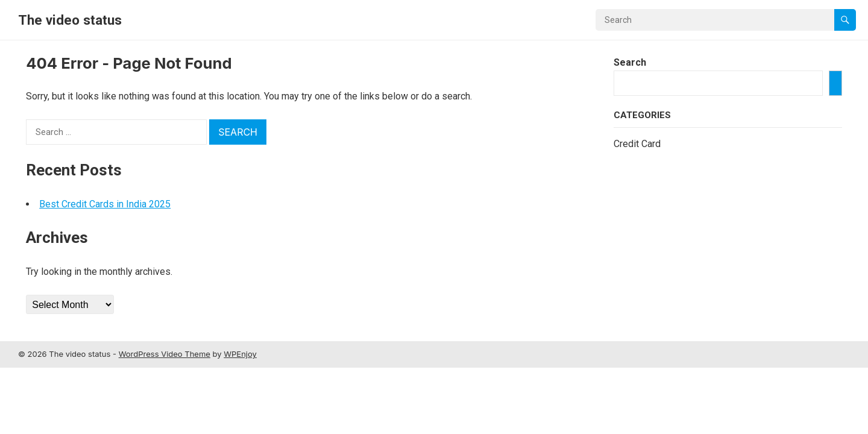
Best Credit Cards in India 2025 (105, 204)
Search (630, 62)
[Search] (835, 83)
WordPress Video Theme (165, 354)
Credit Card (637, 144)
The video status (70, 20)
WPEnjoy (240, 354)
